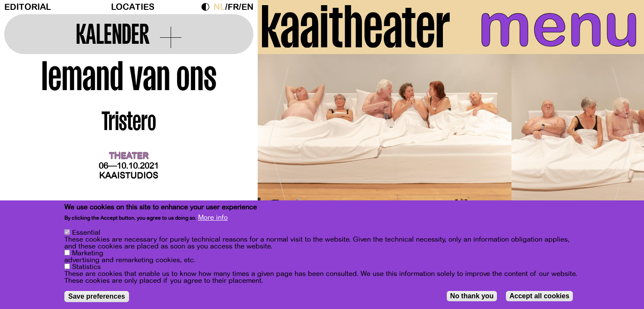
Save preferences (97, 296)
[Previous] (279, 139)
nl (219, 7)
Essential (86, 233)
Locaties (133, 7)
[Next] (623, 139)
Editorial (28, 7)
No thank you (472, 296)
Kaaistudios (129, 176)
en (247, 7)
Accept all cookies (539, 296)
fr (233, 7)
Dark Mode (208, 7)
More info (213, 218)
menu (559, 26)
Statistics (86, 267)
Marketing (88, 253)
